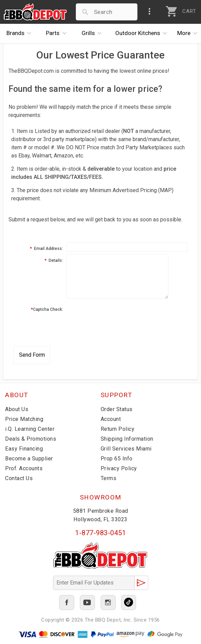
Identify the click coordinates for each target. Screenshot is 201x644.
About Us (17, 409)
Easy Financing (24, 449)
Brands (21, 33)
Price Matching (24, 419)
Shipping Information (127, 439)
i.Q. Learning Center (30, 429)
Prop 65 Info (117, 459)
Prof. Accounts (24, 468)
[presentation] (118, 316)
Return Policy (118, 429)
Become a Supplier (29, 459)
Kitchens (143, 33)
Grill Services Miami (126, 449)
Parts (58, 33)
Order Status (117, 409)
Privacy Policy (119, 468)
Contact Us (19, 478)
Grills (93, 33)
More (189, 33)
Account (111, 419)
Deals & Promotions (31, 439)
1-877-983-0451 (100, 533)
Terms (109, 478)
